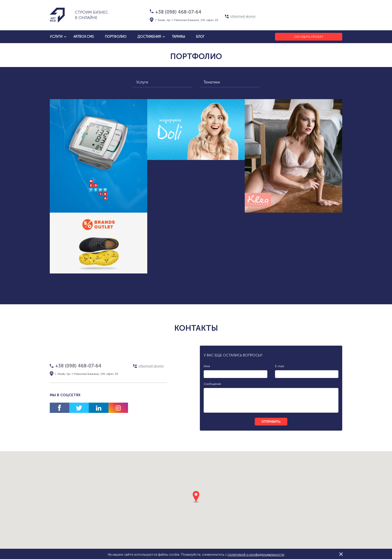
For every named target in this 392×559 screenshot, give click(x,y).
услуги (56, 37)
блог (200, 37)
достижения (149, 37)
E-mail (280, 366)
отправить (271, 422)
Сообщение (212, 384)
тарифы (178, 37)
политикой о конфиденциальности (256, 555)
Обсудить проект (309, 37)
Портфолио (116, 37)
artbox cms (84, 37)
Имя (207, 366)
